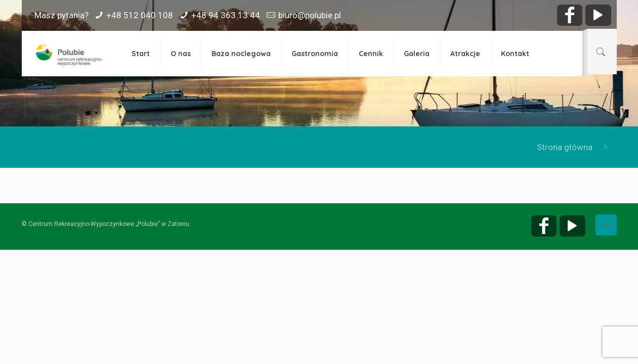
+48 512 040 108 (140, 15)
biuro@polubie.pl (310, 15)
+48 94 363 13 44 (226, 15)
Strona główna (565, 147)
